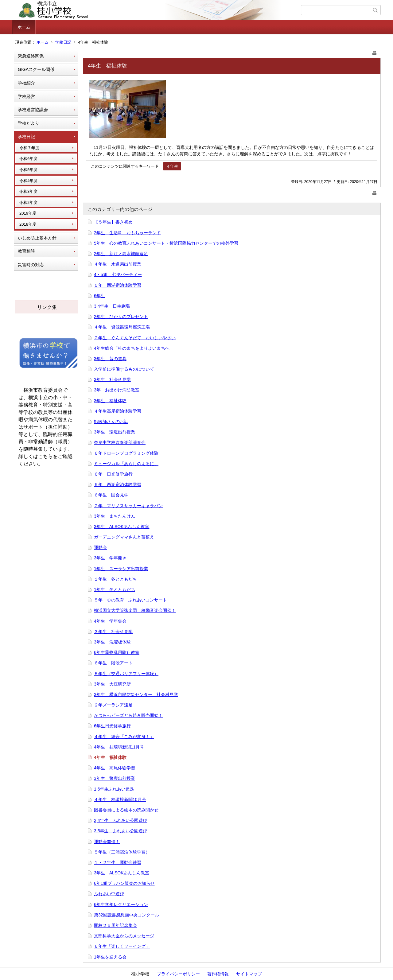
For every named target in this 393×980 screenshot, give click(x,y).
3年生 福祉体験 (110, 401)
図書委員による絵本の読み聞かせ (126, 810)
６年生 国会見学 (111, 495)
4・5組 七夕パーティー (118, 274)
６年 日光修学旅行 (113, 474)
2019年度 (28, 213)
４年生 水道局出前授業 (118, 264)
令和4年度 (28, 181)
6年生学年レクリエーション (121, 904)
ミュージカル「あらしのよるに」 (126, 464)
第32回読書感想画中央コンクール (126, 915)
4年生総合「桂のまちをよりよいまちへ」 (134, 348)
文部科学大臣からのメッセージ (124, 936)
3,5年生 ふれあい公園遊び (121, 831)
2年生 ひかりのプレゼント (121, 317)
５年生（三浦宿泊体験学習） (122, 852)
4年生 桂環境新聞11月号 (119, 747)
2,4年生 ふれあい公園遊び (121, 820)
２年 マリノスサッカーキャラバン (128, 506)
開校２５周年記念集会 (115, 925)
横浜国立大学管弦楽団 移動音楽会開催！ (135, 610)
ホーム (24, 27)
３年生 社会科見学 (113, 632)
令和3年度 (28, 191)
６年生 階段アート (113, 663)
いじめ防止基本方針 (37, 238)
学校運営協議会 (33, 110)
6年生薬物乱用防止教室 (117, 652)
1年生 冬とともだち (115, 589)
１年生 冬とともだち (115, 579)
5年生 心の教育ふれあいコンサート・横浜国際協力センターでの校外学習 (166, 243)
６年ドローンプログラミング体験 (126, 453)
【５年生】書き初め (113, 222)
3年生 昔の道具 (110, 359)
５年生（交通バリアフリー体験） (126, 674)
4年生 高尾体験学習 (115, 768)
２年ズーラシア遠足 (113, 705)
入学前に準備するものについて (124, 369)
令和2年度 (28, 202)
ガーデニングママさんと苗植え (124, 537)
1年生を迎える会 (110, 957)
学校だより (29, 123)
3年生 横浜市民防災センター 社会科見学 (136, 694)
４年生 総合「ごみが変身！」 (124, 737)
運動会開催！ (107, 842)
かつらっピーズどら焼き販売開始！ (128, 715)
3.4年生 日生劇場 (112, 306)
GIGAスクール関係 (36, 69)
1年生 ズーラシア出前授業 (121, 569)
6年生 (99, 296)
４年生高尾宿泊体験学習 (118, 411)
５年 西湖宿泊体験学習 (118, 285)
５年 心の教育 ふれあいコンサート (130, 600)
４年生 (172, 166)
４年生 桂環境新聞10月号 (120, 799)
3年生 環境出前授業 (115, 432)
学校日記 (63, 42)
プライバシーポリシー (178, 974)
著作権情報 (218, 974)
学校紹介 (26, 83)
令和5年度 (28, 170)
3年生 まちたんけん (115, 516)
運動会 (100, 547)
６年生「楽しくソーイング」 (122, 946)
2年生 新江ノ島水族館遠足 (121, 254)
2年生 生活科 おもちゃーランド (127, 233)
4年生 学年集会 (110, 621)
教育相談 (26, 251)
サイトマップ (249, 974)
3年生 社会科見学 (112, 379)
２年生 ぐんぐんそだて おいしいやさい (135, 338)
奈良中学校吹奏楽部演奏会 (120, 442)
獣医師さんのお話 (111, 422)
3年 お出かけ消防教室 (117, 390)
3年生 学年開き (110, 558)
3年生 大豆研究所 (112, 684)
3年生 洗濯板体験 (112, 642)
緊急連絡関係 (31, 56)
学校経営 (26, 96)
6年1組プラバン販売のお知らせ (124, 883)
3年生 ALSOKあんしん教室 (122, 527)
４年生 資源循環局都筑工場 (122, 327)
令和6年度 (28, 159)
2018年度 (28, 224)
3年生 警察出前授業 (115, 778)
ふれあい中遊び (109, 894)
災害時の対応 (31, 265)
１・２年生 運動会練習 (118, 862)
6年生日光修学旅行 (112, 726)
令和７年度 (29, 148)
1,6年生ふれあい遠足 (114, 789)
